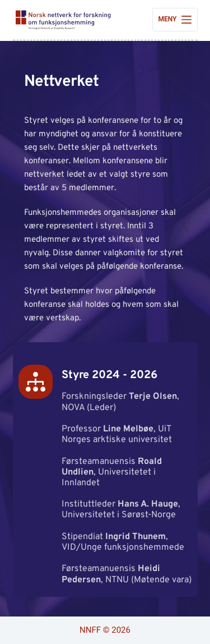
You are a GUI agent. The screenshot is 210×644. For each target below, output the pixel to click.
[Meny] (175, 20)
